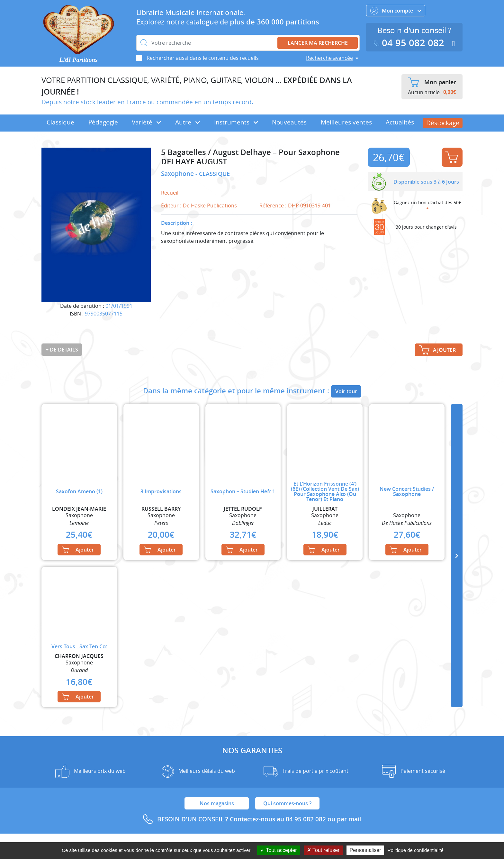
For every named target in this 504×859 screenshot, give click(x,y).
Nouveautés (289, 122)
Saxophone (178, 174)
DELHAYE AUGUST (194, 162)
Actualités (400, 122)
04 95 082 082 (410, 43)
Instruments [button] (236, 122)
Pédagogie (103, 122)
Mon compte (396, 11)
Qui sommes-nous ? (287, 803)
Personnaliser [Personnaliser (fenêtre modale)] (365, 850)
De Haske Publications (210, 206)
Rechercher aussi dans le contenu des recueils (203, 58)
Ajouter (452, 157)
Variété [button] (146, 122)
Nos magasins (217, 803)
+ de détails (62, 350)
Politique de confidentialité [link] (416, 850)
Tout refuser (323, 850)
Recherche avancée (329, 58)
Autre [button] (188, 122)
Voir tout (346, 391)
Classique (60, 122)
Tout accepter (279, 850)
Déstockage (443, 123)
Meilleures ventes (346, 122)
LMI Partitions (79, 60)
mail (355, 819)
